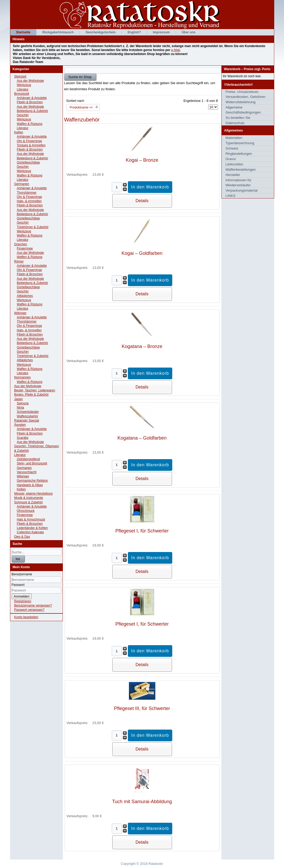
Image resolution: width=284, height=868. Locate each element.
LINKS (231, 196)
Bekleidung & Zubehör (33, 111)
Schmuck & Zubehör (29, 502)
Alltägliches (25, 296)
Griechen (21, 244)
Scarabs (23, 438)
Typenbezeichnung (240, 143)
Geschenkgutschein (101, 32)
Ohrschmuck (26, 511)
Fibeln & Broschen (30, 102)
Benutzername (22, 574)
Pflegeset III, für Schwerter (142, 708)
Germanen (22, 184)
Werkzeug (24, 85)
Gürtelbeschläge (28, 162)
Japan (19, 399)
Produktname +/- (82, 107)
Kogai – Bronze (142, 160)
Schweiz (232, 148)
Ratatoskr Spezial (27, 421)
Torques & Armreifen (31, 145)
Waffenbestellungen (241, 169)
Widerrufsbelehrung (241, 102)
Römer (19, 261)
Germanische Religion (32, 481)
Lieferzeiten (234, 164)
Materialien (234, 138)
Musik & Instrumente (29, 498)
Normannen (23, 377)
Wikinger (20, 313)
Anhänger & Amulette (32, 98)
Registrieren (23, 601)
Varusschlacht (27, 472)
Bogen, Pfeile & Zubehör (32, 395)
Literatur (23, 89)
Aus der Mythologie (31, 81)
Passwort (18, 585)
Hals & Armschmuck (31, 519)
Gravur (231, 159)
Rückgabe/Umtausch (58, 32)
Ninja (20, 408)
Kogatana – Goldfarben (142, 438)
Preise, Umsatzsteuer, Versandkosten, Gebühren (246, 94)
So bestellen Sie (238, 118)
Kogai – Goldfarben (142, 253)
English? (134, 32)
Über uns (189, 32)
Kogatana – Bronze (142, 346)
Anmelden (22, 596)
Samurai (23, 403)
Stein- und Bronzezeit (32, 463)
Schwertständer (28, 412)
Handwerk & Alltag (30, 485)
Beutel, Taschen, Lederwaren (35, 390)
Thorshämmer (27, 193)
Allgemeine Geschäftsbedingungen (243, 110)
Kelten (19, 132)
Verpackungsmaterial (242, 190)
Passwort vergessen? (29, 610)
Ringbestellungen (239, 154)
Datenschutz (235, 123)
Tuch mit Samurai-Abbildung (142, 802)
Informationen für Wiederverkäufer (239, 183)
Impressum (161, 32)
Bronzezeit (22, 94)
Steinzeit (20, 76)
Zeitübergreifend (28, 459)
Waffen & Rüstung (30, 124)
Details (142, 201)
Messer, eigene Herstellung (33, 494)
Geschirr (23, 115)
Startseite (23, 32)
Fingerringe (25, 248)
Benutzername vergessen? (33, 605)
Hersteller (233, 175)
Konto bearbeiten (26, 617)
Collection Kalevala (30, 532)
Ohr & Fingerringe (29, 141)
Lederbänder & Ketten (32, 528)
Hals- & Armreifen (29, 201)
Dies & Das (22, 537)
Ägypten (20, 425)
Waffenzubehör (28, 416)
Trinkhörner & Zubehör (33, 227)
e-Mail (176, 50)
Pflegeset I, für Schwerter (142, 531)
